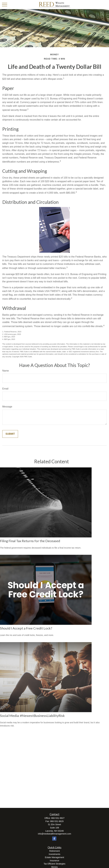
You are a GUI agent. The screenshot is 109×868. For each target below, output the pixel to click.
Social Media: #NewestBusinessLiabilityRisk (32, 716)
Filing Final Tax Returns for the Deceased (30, 541)
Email (5, 389)
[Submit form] (10, 434)
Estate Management (54, 857)
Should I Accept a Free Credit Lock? (26, 628)
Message (7, 407)
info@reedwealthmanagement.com (54, 834)
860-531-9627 (58, 818)
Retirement (55, 851)
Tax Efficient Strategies (55, 864)
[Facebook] (54, 839)
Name (6, 371)
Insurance (54, 861)
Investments (54, 854)
